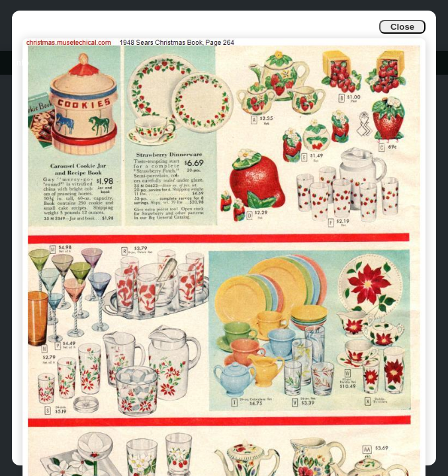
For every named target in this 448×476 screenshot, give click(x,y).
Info (21, 62)
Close (402, 27)
